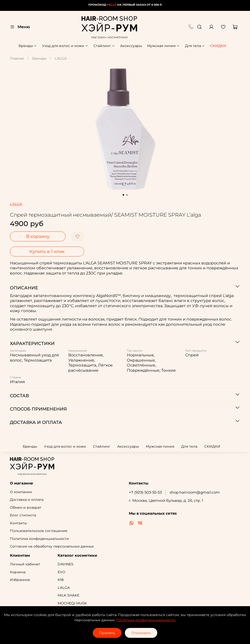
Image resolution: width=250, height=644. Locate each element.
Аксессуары (131, 46)
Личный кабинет (25, 564)
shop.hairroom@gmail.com (195, 492)
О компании (21, 492)
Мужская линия (163, 46)
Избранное (20, 580)
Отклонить (141, 633)
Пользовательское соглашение (39, 531)
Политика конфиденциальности (39, 539)
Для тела (195, 46)
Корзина (18, 572)
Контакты (18, 523)
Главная (17, 58)
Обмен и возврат (26, 507)
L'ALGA (61, 58)
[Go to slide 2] (127, 195)
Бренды (28, 46)
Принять (107, 633)
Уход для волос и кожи (65, 46)
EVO (61, 572)
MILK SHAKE (68, 595)
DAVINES (66, 564)
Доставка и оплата (27, 500)
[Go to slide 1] (123, 195)
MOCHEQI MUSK (72, 603)
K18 (61, 580)
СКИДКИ (218, 46)
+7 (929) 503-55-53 (145, 492)
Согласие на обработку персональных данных (52, 546)
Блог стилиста (23, 515)
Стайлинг (104, 46)
